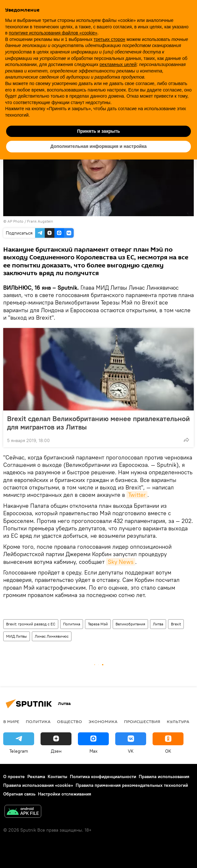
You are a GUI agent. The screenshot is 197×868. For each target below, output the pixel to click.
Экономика (103, 721)
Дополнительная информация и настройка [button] (99, 146)
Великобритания (130, 624)
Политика (72, 624)
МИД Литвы (17, 636)
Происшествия (142, 721)
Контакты (57, 776)
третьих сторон (109, 39)
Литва (158, 624)
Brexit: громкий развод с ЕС (31, 624)
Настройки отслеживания (65, 794)
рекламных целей (118, 64)
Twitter (137, 495)
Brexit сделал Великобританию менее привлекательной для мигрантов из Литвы (98, 423)
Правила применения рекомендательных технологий (132, 785)
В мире (11, 721)
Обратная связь (19, 794)
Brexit (176, 624)
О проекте (14, 776)
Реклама (36, 776)
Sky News (121, 562)
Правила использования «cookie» (38, 785)
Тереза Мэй (98, 624)
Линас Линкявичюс (52, 636)
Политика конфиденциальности (103, 776)
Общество (70, 721)
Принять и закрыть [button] (98, 131)
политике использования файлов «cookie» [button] (53, 33)
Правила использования (164, 776)
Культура (178, 721)
